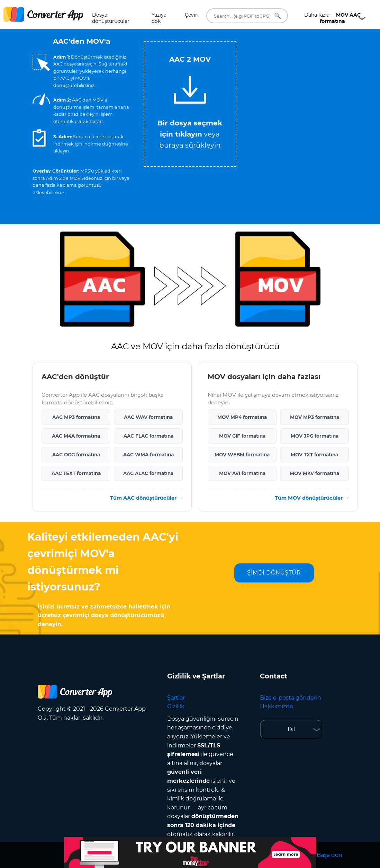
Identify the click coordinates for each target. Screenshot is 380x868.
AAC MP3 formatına (76, 417)
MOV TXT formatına (314, 455)
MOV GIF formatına (242, 436)
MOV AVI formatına (242, 473)
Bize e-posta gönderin (291, 698)
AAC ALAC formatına (148, 473)
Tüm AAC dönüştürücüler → (146, 498)
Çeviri (192, 15)
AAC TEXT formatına (76, 473)
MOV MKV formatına (314, 473)
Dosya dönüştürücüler (111, 18)
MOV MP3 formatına (315, 417)
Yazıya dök (159, 18)
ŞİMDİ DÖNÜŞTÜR (274, 573)
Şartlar (176, 698)
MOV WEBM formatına (242, 455)
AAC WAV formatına (148, 417)
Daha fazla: (332, 18)
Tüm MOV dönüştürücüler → (312, 498)
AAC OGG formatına (76, 455)
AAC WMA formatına (148, 455)
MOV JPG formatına (315, 436)
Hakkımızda (276, 706)
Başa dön (329, 855)
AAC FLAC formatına (148, 436)
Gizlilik (176, 706)
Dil (291, 729)
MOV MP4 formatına (242, 417)
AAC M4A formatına (76, 436)
